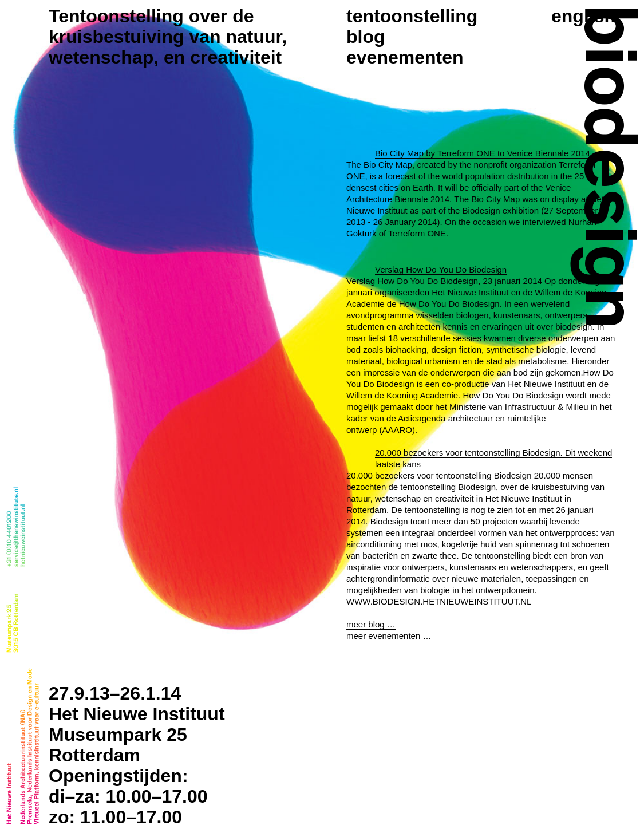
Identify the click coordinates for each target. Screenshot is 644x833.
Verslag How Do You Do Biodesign (441, 449)
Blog (366, 37)
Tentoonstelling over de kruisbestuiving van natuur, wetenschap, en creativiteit (168, 37)
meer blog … (371, 804)
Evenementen (405, 57)
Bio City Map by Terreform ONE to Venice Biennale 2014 (483, 153)
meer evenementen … (389, 816)
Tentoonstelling (412, 16)
